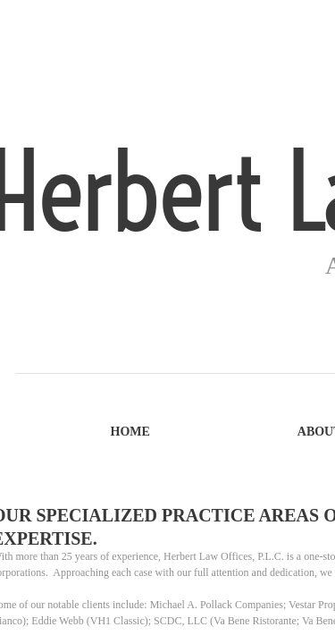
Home (130, 432)
